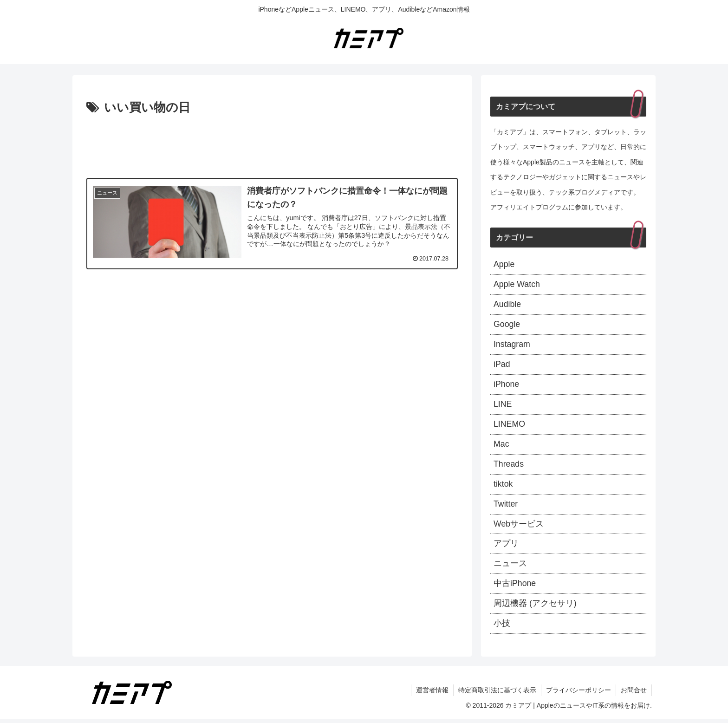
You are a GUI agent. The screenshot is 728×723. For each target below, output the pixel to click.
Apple (504, 265)
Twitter (506, 507)
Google (507, 326)
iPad (502, 365)
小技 (502, 627)
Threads (509, 466)
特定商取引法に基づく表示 (497, 694)
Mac (501, 446)
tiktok (503, 487)
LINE (503, 406)
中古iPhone (515, 587)
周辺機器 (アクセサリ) (535, 607)
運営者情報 (432, 694)
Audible (507, 305)
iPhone (507, 386)
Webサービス (519, 527)
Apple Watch (517, 285)
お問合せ (634, 694)
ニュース (510, 567)
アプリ (506, 547)
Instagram (512, 345)
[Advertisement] (272, 144)
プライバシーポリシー (578, 694)
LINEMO (510, 426)
